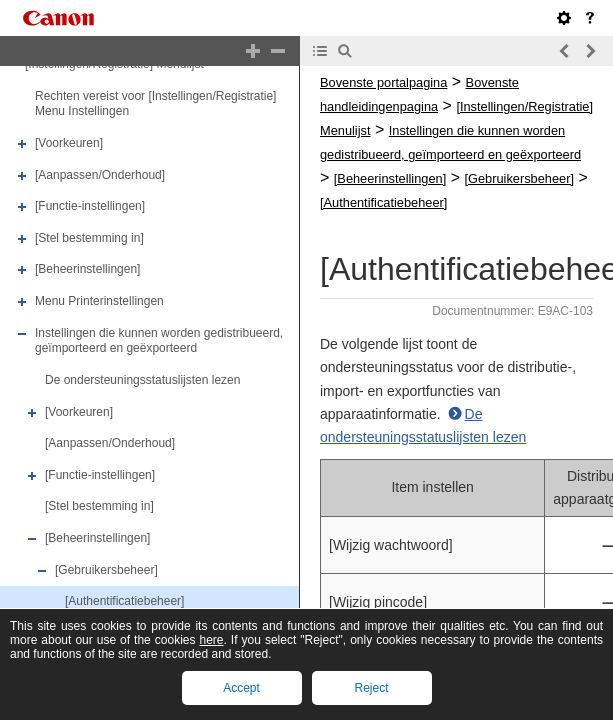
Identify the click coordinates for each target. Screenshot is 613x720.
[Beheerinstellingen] (87, 270)
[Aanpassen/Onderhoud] (100, 175)
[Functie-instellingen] (90, 206)
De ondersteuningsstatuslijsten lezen (142, 380)
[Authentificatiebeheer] (124, 601)
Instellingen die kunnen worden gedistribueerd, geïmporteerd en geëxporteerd (159, 341)
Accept (241, 688)
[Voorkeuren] (69, 143)
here (212, 640)
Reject (371, 688)
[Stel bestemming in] (89, 238)
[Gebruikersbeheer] (106, 570)
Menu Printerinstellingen (99, 301)
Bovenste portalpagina (383, 82)
